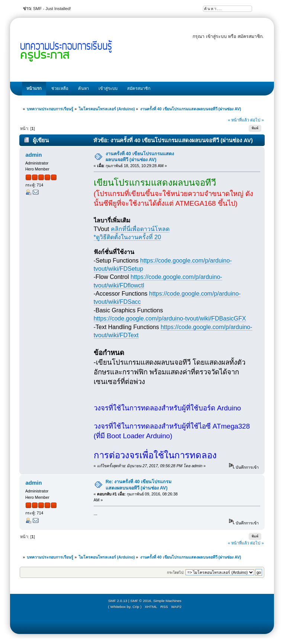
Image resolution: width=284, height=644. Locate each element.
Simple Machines (167, 601)
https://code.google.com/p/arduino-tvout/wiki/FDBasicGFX (170, 318)
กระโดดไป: (176, 573)
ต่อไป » (257, 120)
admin (33, 155)
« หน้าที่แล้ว (238, 120)
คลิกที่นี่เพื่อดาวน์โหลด (140, 229)
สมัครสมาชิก (250, 36)
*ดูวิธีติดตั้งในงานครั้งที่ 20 (127, 237)
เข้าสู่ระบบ (216, 36)
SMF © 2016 (141, 601)
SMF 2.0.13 (118, 601)
